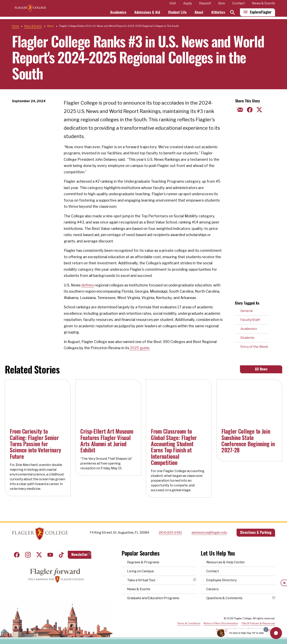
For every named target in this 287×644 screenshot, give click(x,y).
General (246, 311)
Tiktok (61, 555)
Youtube (50, 555)
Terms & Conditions (189, 623)
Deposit (205, 5)
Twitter (39, 555)
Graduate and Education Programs (153, 598)
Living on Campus (141, 571)
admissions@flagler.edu (209, 533)
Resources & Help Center (226, 562)
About (199, 14)
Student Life (177, 14)
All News (261, 369)
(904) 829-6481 (170, 533)
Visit (173, 5)
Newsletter (80, 554)
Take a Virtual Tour (141, 580)
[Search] (232, 14)
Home (15, 26)
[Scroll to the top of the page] (284, 583)
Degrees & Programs (143, 562)
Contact (238, 5)
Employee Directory (221, 580)
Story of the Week (254, 347)
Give (222, 5)
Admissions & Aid (147, 14)
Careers (212, 589)
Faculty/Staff (250, 320)
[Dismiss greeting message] (266, 629)
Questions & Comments (224, 598)
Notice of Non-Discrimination (221, 623)
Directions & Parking (256, 532)
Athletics (218, 14)
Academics (118, 14)
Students (247, 338)
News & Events (263, 5)
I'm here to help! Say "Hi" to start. (247, 633)
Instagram (28, 555)
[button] (276, 633)
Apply (188, 5)
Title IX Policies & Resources (258, 623)
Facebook (17, 555)
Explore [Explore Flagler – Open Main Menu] (261, 13)
